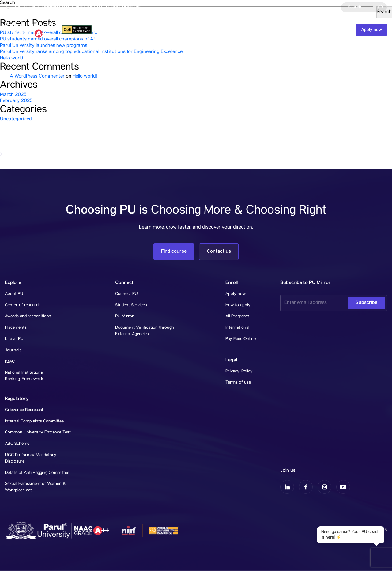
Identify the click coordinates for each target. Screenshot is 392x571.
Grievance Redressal (24, 410)
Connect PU (126, 294)
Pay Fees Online (241, 339)
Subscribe (366, 303)
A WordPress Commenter (37, 77)
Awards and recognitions (28, 316)
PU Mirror (124, 316)
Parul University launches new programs (44, 46)
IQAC (10, 362)
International (237, 328)
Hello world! (12, 59)
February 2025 (16, 101)
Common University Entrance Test (38, 433)
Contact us (335, 30)
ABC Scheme (17, 444)
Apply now (371, 30)
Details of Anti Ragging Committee (37, 473)
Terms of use (238, 383)
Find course (174, 251)
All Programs (237, 316)
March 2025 (13, 95)
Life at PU (14, 339)
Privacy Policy (239, 372)
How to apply (238, 305)
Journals (13, 350)
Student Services (131, 305)
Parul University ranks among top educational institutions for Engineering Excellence (91, 52)
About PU (14, 294)
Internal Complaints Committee (34, 422)
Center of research (23, 305)
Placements (16, 328)
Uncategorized (16, 119)
